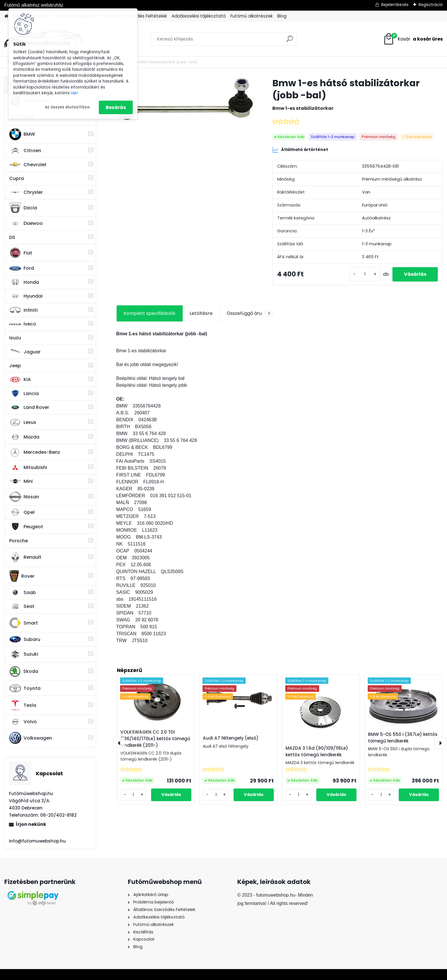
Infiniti (23, 310)
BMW (22, 134)
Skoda (24, 671)
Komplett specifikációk (150, 313)
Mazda (24, 437)
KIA (20, 380)
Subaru (25, 639)
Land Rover (29, 407)
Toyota (25, 688)
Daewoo (26, 223)
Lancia (24, 393)
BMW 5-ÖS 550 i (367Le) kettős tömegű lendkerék (403, 738)
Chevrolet (28, 164)
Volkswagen (31, 738)
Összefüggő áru (250, 313)
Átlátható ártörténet (300, 150)
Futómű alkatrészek (252, 16)
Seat (22, 606)
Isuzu (15, 338)
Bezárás (116, 107)
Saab (23, 592)
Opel (22, 512)
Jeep (15, 366)
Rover (22, 576)
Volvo (23, 722)
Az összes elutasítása (67, 107)
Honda (24, 282)
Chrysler (26, 192)
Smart (24, 623)
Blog (282, 16)
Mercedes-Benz (35, 452)
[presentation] (119, 743)
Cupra (17, 178)
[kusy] (365, 274)
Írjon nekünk (31, 824)
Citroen (25, 151)
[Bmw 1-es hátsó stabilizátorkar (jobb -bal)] (185, 99)
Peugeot (26, 527)
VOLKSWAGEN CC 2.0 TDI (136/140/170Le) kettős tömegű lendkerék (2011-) (155, 739)
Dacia (23, 208)
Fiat (21, 253)
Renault (25, 557)
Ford (22, 268)
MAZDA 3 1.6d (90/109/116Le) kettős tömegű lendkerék (317, 751)
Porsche (19, 541)
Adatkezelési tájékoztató (199, 16)
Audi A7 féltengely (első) (231, 738)
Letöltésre (201, 313)
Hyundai (26, 296)
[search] (290, 41)
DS (12, 237)
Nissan (24, 497)
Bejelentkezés (395, 5)
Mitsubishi (28, 467)
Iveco (23, 324)
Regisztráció (431, 5)
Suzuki (24, 654)
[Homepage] (6, 16)
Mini (21, 481)
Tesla (23, 705)
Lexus (23, 422)
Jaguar (25, 352)
